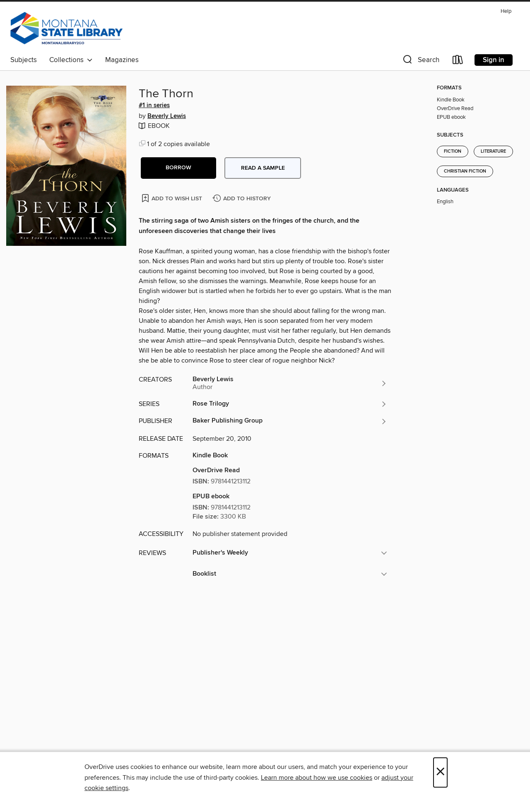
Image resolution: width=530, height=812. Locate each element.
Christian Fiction (465, 171)
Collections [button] (71, 60)
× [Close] (440, 772)
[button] (420, 61)
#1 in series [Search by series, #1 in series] (154, 106)
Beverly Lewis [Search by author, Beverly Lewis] (167, 116)
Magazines (122, 60)
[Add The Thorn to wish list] (172, 198)
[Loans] (458, 61)
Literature (493, 151)
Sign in (494, 60)
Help (506, 11)
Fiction (453, 151)
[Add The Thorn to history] (243, 199)
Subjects (24, 60)
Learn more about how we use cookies (317, 778)
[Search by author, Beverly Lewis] (290, 383)
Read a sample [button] (263, 168)
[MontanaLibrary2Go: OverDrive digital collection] (66, 29)
